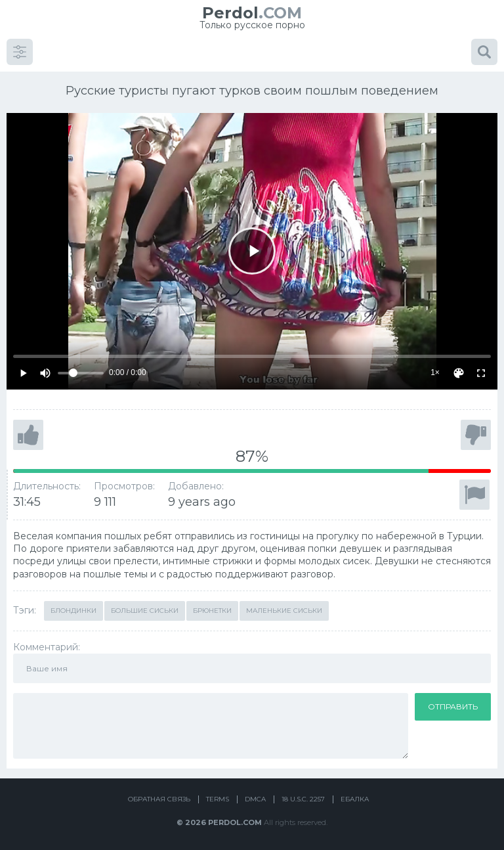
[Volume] (81, 373)
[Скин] (459, 373)
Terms (218, 799)
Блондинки (73, 611)
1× (435, 372)
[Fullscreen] (481, 373)
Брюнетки (212, 611)
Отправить (453, 706)
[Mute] (45, 373)
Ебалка (355, 799)
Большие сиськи (145, 611)
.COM (252, 13)
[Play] (252, 251)
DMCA (255, 799)
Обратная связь (159, 799)
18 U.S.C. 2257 (303, 799)
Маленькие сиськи (284, 611)
